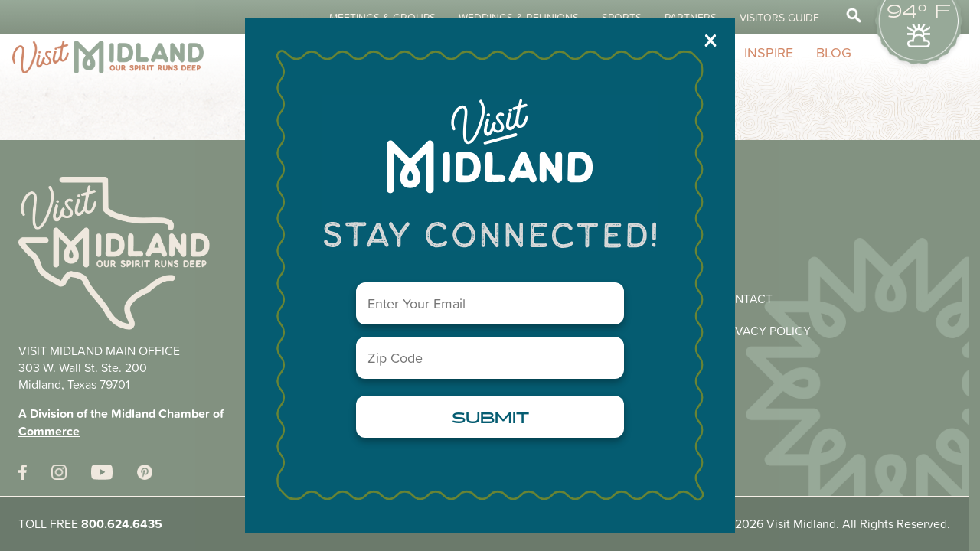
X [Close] (710, 40)
